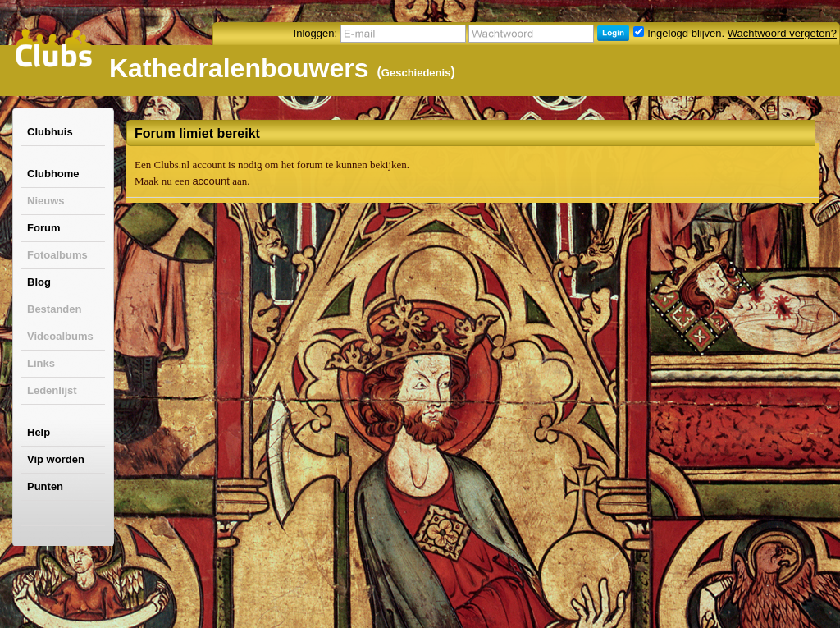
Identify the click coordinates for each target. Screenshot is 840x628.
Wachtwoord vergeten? (782, 33)
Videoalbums (60, 336)
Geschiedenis (416, 73)
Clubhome (53, 174)
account (211, 181)
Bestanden (54, 309)
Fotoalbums (57, 255)
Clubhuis (50, 132)
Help (39, 432)
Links (41, 363)
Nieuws (46, 201)
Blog (39, 282)
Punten (45, 486)
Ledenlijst (52, 390)
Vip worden (56, 459)
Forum (43, 228)
